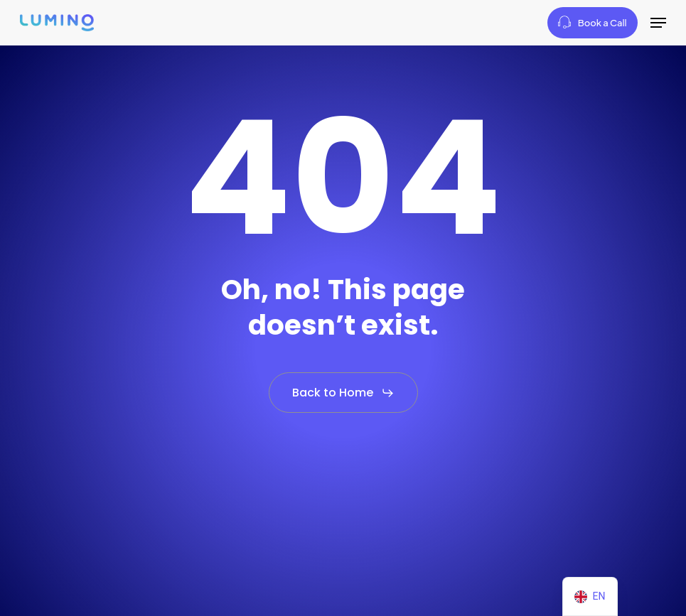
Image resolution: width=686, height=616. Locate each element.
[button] (658, 23)
